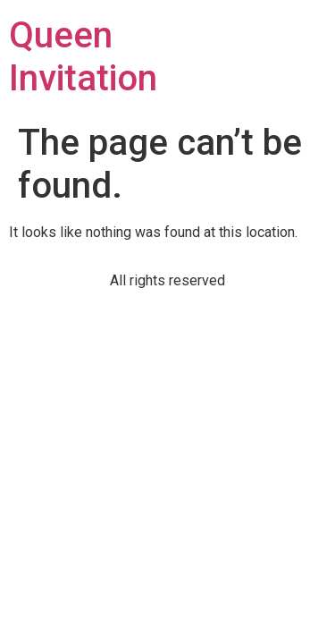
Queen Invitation (83, 57)
